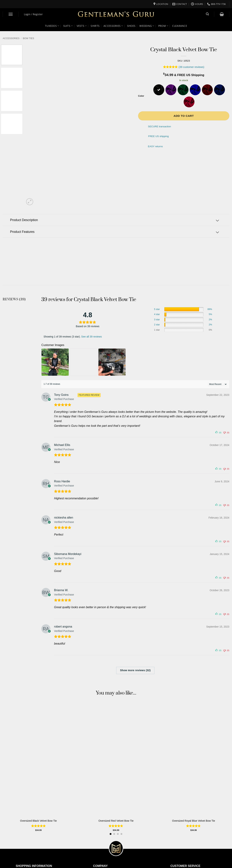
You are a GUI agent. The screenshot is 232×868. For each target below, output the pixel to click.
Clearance (180, 26)
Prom (163, 26)
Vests (82, 26)
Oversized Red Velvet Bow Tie (116, 821)
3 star (157, 320)
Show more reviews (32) (135, 670)
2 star (157, 325)
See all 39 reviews (92, 337)
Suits (68, 26)
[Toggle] (217, 221)
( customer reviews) (191, 67)
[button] (11, 14)
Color (141, 96)
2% (210, 320)
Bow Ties (28, 38)
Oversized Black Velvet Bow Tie (38, 821)
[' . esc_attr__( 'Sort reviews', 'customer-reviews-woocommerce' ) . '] (217, 384)
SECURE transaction (159, 127)
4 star (157, 314)
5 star (157, 309)
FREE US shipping (158, 136)
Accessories (113, 26)
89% (210, 309)
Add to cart (184, 116)
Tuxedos (52, 26)
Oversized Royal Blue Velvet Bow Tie (194, 821)
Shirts (95, 26)
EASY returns (155, 146)
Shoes (131, 26)
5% (210, 314)
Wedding (147, 26)
